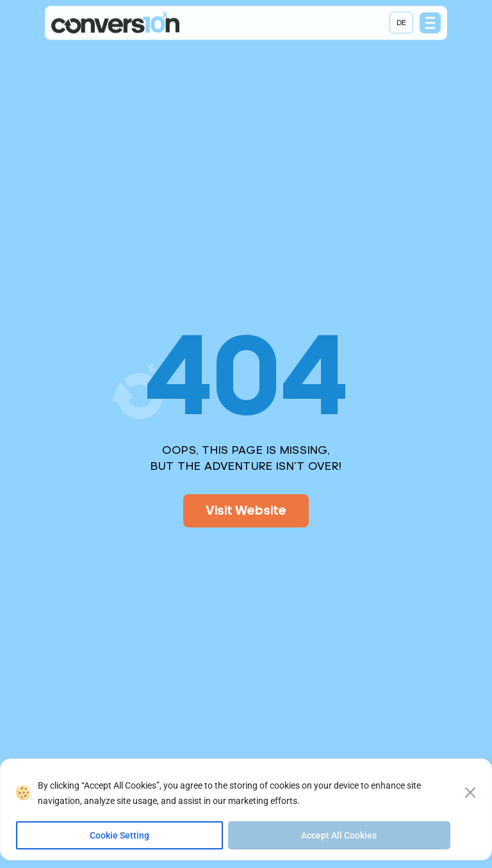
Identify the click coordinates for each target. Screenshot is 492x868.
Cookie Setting (119, 835)
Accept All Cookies (339, 835)
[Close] (470, 792)
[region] (246, 813)
